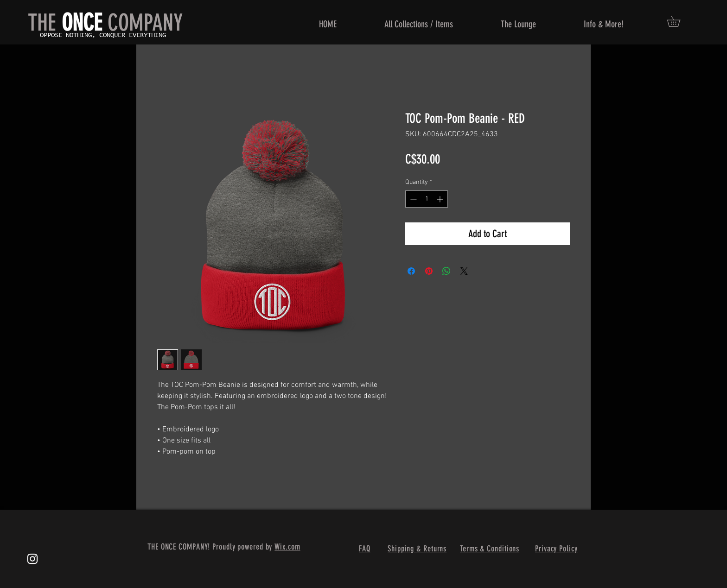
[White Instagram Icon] (32, 559)
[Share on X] (464, 271)
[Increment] (441, 199)
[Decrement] (412, 199)
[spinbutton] (427, 199)
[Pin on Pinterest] (429, 271)
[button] (679, 21)
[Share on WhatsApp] (446, 271)
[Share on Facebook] (411, 271)
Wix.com (287, 547)
